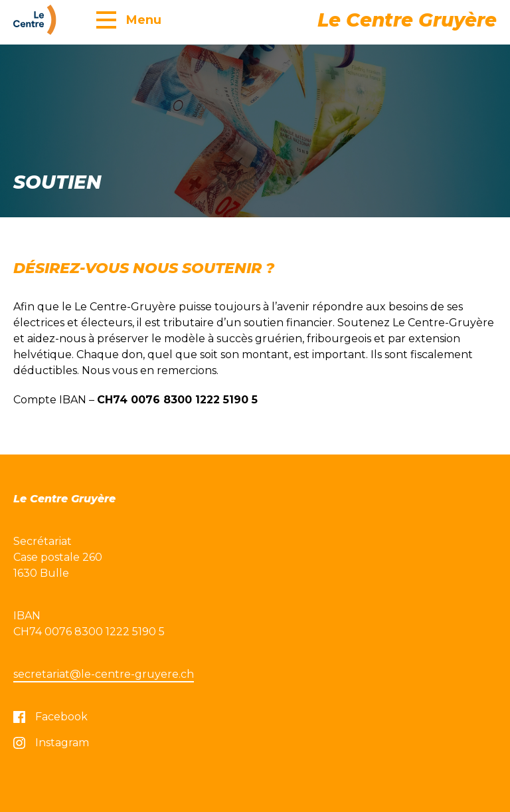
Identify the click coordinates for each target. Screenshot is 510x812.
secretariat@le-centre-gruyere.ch (104, 674)
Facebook (50, 717)
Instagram (51, 743)
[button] (129, 19)
